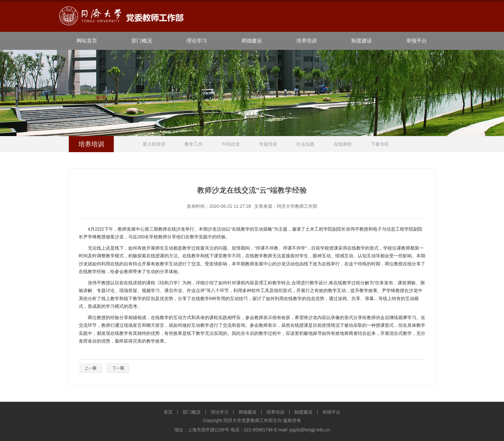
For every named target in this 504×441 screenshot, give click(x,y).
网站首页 (87, 41)
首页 (168, 412)
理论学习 (197, 41)
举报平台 (417, 41)
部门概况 (142, 41)
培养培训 (307, 41)
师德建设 (252, 41)
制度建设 (362, 41)
